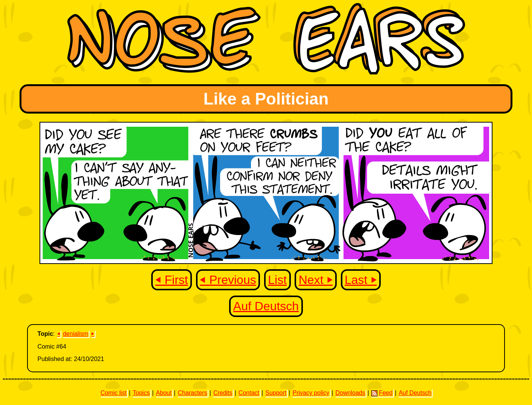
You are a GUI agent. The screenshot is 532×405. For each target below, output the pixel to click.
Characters (192, 393)
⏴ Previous (228, 280)
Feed (382, 393)
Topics (141, 393)
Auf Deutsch (266, 306)
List (277, 280)
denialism (76, 334)
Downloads (350, 393)
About (164, 393)
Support (276, 393)
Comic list (113, 393)
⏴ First (172, 280)
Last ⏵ (361, 280)
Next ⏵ (316, 280)
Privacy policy (311, 393)
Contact (249, 393)
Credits (223, 393)
